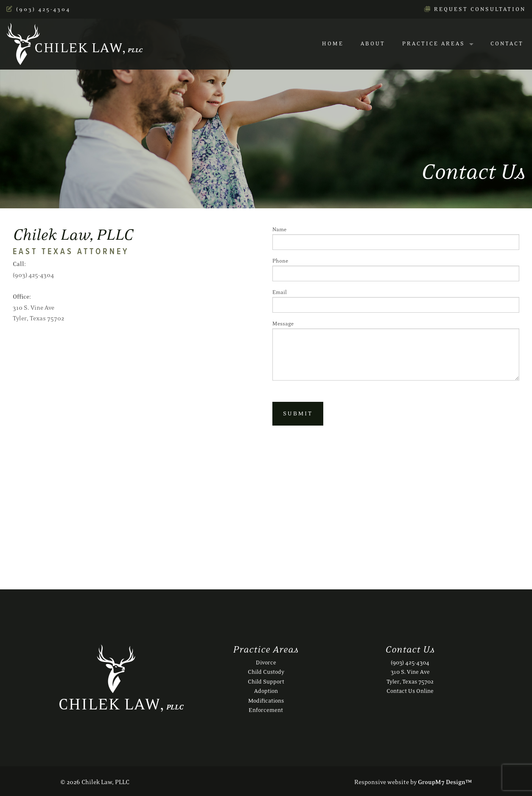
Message (396, 351)
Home (333, 44)
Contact (507, 44)
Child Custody (266, 672)
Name (396, 238)
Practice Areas (434, 44)
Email (396, 301)
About (373, 44)
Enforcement (266, 710)
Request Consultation (475, 10)
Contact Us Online (410, 691)
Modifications (266, 701)
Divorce (266, 663)
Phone (396, 270)
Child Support (266, 682)
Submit (298, 414)
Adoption (266, 691)
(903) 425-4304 (38, 10)
